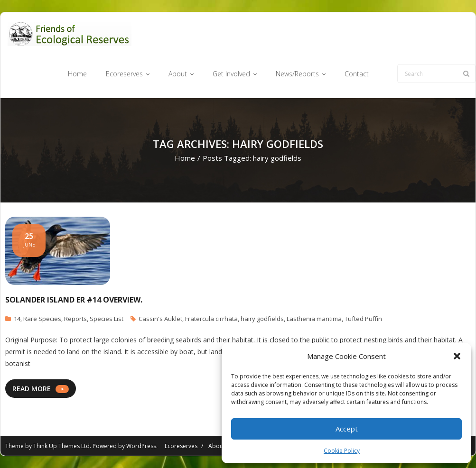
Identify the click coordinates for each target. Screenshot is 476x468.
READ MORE (32, 389)
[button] (457, 356)
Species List (107, 319)
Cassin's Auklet (160, 319)
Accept (347, 429)
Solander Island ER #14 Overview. (74, 300)
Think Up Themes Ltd (61, 446)
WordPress (141, 446)
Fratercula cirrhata (211, 319)
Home (185, 158)
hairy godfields (262, 319)
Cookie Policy (342, 451)
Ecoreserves (181, 446)
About (217, 446)
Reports (75, 319)
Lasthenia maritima (314, 319)
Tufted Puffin (363, 319)
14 (17, 319)
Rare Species (42, 319)
